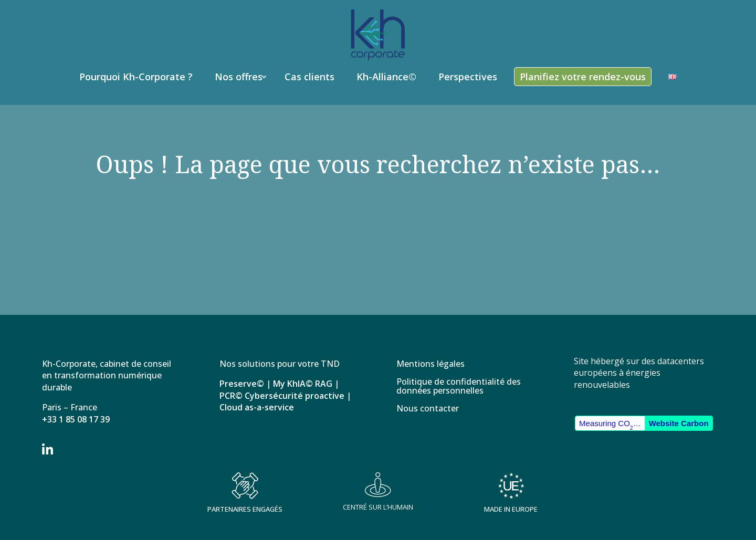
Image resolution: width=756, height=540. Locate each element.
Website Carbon (679, 423)
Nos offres (239, 77)
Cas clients (309, 77)
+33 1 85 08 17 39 (76, 419)
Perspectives (468, 77)
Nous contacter (428, 409)
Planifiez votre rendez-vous (583, 77)
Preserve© (242, 384)
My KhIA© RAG (303, 384)
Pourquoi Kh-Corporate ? (136, 77)
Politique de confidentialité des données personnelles (459, 387)
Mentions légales (430, 364)
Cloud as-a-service (257, 407)
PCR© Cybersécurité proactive (282, 396)
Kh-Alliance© (386, 77)
